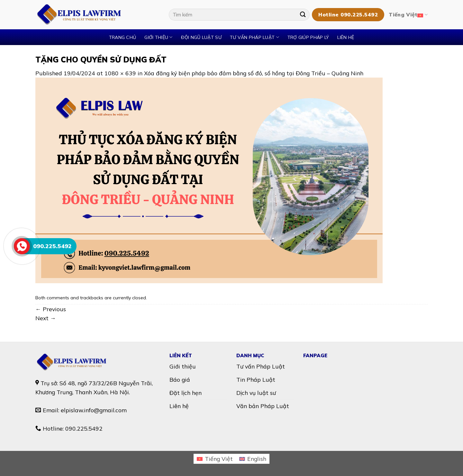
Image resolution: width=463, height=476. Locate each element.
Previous (51, 309)
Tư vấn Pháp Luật (261, 366)
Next (46, 318)
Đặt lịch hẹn (186, 393)
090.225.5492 (84, 428)
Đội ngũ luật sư (201, 37)
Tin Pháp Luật (256, 379)
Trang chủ (123, 37)
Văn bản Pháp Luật (263, 406)
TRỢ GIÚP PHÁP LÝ (308, 37)
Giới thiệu (158, 37)
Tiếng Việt (408, 15)
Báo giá (180, 379)
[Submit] (303, 15)
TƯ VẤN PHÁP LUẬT (254, 37)
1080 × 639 (120, 73)
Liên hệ (346, 37)
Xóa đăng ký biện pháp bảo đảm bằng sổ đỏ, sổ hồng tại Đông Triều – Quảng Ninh (254, 73)
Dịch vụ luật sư (256, 393)
